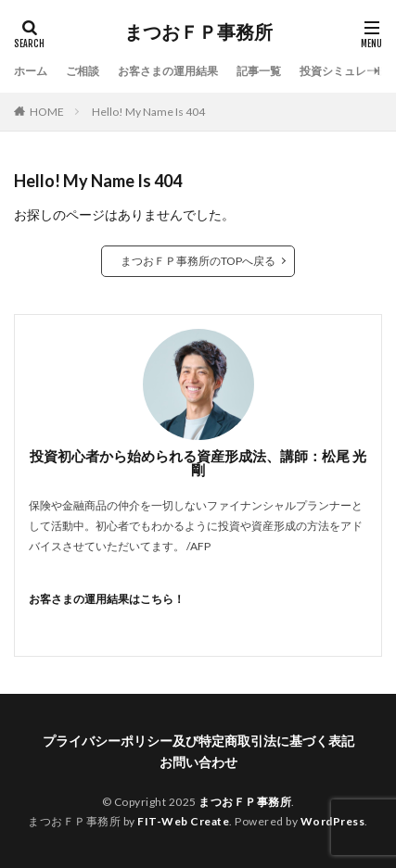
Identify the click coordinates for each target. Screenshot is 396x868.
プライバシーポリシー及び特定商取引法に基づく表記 (198, 741)
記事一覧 (259, 71)
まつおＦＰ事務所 (198, 32)
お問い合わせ (198, 762)
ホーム (31, 71)
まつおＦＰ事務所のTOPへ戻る (198, 261)
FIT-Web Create (183, 821)
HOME (47, 112)
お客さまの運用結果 (168, 71)
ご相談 (83, 71)
